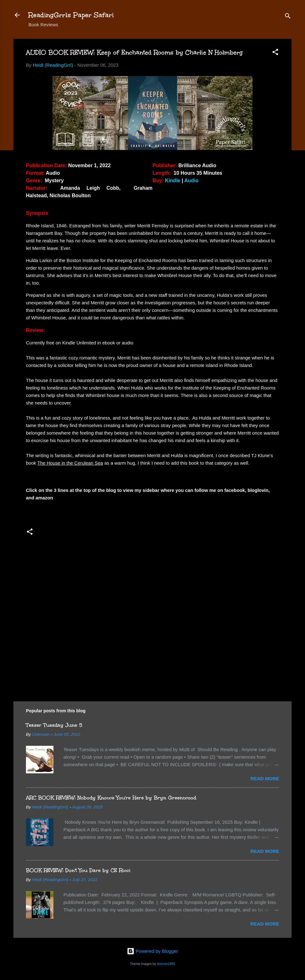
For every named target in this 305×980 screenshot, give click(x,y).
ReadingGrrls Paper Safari (71, 15)
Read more (265, 779)
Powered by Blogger (152, 951)
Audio (191, 181)
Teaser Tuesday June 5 (54, 725)
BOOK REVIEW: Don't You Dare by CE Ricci (78, 870)
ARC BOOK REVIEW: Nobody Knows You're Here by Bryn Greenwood (111, 798)
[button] (275, 53)
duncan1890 (166, 964)
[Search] (288, 17)
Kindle (173, 181)
